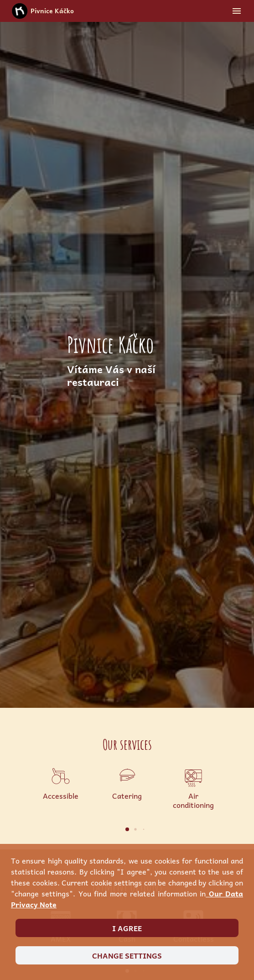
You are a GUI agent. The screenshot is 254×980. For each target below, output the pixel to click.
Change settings (127, 955)
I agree (127, 928)
